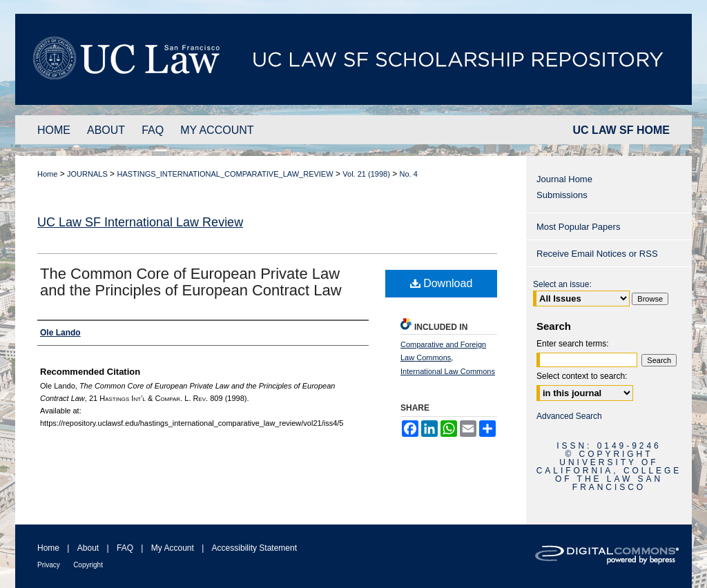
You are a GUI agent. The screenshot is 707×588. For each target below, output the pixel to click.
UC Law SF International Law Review (140, 222)
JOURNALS (87, 174)
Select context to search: (582, 376)
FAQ (125, 548)
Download (442, 283)
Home (47, 174)
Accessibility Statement (254, 548)
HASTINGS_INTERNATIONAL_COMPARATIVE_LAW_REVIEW (225, 174)
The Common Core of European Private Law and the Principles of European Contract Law (191, 282)
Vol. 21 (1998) (366, 174)
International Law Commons (448, 371)
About (88, 548)
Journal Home (564, 179)
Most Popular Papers (578, 227)
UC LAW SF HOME (621, 130)
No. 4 (409, 174)
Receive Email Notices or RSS (597, 254)
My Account (173, 548)
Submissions (562, 195)
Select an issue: (562, 284)
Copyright (88, 565)
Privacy (49, 565)
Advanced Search (569, 416)
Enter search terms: (573, 344)
